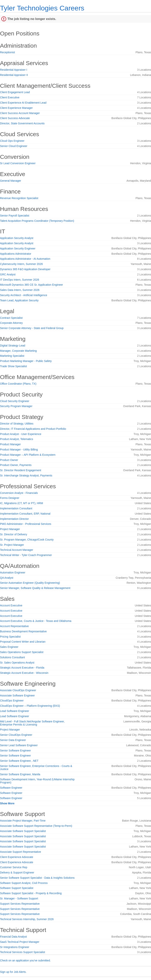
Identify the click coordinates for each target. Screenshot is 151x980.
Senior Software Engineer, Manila (20, 774)
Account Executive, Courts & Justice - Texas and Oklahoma (36, 621)
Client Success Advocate (15, 118)
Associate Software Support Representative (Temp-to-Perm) (36, 826)
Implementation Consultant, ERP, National (25, 514)
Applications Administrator (16, 254)
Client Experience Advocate (17, 857)
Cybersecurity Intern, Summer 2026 (21, 264)
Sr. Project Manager (12, 545)
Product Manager (10, 444)
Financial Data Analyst (13, 937)
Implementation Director (14, 519)
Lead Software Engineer (15, 711)
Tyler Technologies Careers (42, 8)
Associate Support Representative (21, 852)
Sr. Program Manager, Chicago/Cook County (27, 540)
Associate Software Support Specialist (23, 831)
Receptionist (7, 52)
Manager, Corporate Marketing (18, 351)
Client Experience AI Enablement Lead (23, 103)
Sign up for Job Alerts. (13, 972)
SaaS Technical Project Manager (20, 942)
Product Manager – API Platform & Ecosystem (28, 455)
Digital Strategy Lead (13, 346)
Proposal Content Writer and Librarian (23, 642)
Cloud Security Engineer (15, 401)
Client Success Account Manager (20, 113)
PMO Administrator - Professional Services (26, 524)
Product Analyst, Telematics (17, 439)
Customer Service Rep (14, 867)
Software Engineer (11, 788)
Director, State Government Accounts (22, 123)
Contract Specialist (11, 318)
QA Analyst (7, 578)
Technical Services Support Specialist (23, 952)
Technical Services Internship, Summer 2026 (27, 919)
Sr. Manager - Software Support (19, 898)
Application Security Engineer (18, 248)
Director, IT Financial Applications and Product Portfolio (33, 429)
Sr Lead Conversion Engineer (18, 163)
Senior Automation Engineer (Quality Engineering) (30, 583)
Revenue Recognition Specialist (19, 198)
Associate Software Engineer (17, 695)
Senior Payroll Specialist (15, 216)
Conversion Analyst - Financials (19, 493)
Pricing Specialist (10, 637)
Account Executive (11, 605)
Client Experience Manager (16, 108)
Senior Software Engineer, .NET (19, 761)
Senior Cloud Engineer (14, 146)
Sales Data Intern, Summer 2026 (20, 290)
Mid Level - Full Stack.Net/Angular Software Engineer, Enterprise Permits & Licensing (32, 723)
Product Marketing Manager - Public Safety (26, 361)
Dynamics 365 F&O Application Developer (25, 269)
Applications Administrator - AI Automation (25, 259)
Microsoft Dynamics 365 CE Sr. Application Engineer (31, 285)
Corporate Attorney (11, 323)
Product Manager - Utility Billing (19, 450)
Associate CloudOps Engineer (18, 690)
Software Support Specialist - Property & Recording (31, 893)
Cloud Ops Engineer (12, 141)
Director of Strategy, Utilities (17, 424)
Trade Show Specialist (13, 366)
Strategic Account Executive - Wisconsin (24, 673)
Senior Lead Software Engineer (19, 745)
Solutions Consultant (12, 657)
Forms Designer (10, 498)
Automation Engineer (13, 573)
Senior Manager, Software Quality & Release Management (35, 588)
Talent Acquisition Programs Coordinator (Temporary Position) (37, 221)
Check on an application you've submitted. (25, 960)
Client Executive (10, 97)
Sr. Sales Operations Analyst (17, 663)
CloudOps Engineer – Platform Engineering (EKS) (30, 706)
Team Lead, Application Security (19, 300)
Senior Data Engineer (13, 740)
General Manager (11, 181)
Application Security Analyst (17, 238)
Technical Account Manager (17, 550)
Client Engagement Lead (15, 92)
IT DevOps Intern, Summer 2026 (20, 280)
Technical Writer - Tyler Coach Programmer (26, 555)
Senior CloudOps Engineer (16, 735)
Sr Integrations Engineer (15, 947)
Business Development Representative (23, 631)
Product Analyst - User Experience (21, 434)
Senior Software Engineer (15, 750)
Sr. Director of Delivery (14, 534)
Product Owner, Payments (16, 465)
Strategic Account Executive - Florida (22, 668)
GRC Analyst (8, 274)
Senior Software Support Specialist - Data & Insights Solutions (37, 878)
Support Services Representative (20, 904)
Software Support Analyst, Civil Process (24, 883)
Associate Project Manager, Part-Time (23, 821)
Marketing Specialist (12, 356)
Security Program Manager (16, 406)
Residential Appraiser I (14, 70)
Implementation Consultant (16, 508)
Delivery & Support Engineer (17, 873)
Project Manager (10, 529)
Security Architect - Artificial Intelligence (24, 295)
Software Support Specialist (17, 888)
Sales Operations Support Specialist (22, 652)
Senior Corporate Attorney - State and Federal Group (32, 328)
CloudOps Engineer (12, 701)
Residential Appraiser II (14, 75)
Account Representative (14, 626)
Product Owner (9, 460)
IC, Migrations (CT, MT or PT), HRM (21, 503)
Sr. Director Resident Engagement (21, 470)
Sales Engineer (9, 647)
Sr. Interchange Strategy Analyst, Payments (26, 475)
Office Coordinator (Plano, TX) (18, 384)
